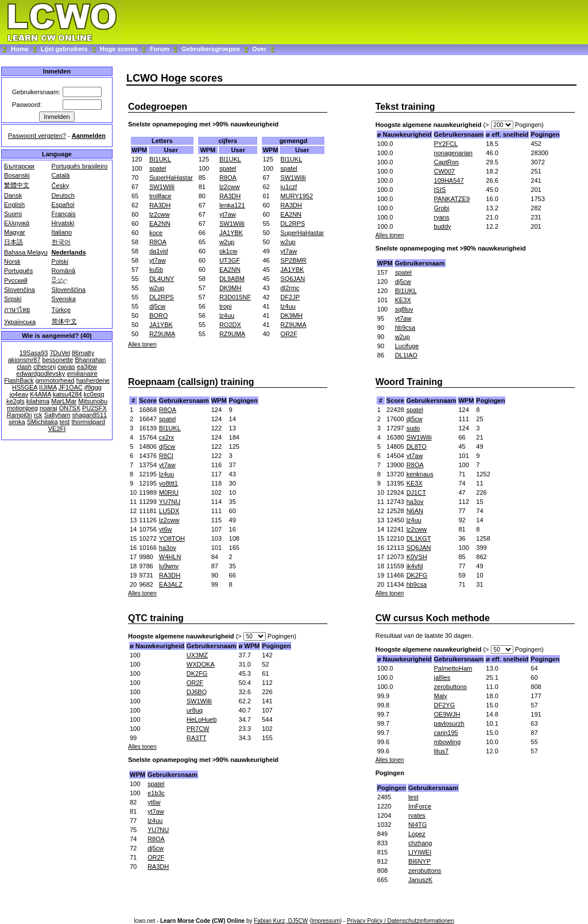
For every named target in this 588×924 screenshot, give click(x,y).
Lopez (417, 834)
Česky (61, 186)
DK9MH (231, 288)
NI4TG (417, 825)
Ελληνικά (17, 223)
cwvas (66, 367)
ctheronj (45, 367)
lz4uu (227, 315)
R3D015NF (235, 297)
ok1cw (228, 251)
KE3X (403, 300)
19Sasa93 (34, 353)
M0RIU (169, 492)
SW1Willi (162, 187)
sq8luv (404, 309)
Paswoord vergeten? (37, 136)
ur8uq (195, 710)
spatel (158, 168)
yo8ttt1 (169, 483)
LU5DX (169, 511)
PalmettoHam (453, 668)
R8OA (158, 242)
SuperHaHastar (171, 178)
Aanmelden (89, 136)
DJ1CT (416, 492)
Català (61, 175)
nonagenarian (453, 153)
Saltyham (57, 415)
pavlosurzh (449, 723)
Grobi (442, 208)
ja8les (442, 677)
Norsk (12, 261)
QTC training (156, 618)
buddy (443, 226)
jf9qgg (93, 387)
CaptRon (446, 162)
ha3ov (168, 548)
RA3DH (160, 205)
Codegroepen (158, 107)
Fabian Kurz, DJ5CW (281, 921)
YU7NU (170, 502)
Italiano (62, 232)
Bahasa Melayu (26, 252)
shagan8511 (90, 415)
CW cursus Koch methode (433, 618)
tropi (225, 306)
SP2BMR (293, 260)
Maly (441, 696)
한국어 (61, 242)
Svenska (64, 299)
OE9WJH (447, 714)
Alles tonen (142, 344)
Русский (16, 280)
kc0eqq (94, 394)
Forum (160, 49)
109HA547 (449, 180)
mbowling (447, 742)
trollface (160, 196)
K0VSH (417, 557)
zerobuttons (450, 687)
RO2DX (230, 325)
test (65, 422)
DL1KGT (419, 538)
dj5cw (157, 306)
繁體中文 (17, 185)
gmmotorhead (55, 380)
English (14, 205)
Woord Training (409, 382)
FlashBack (19, 380)
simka (17, 422)
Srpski (13, 299)
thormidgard (88, 422)
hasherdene (93, 380)
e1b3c (156, 793)
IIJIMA (48, 387)
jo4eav (19, 394)
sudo (413, 428)
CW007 (445, 171)
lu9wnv (169, 566)
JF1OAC (71, 387)
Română (64, 271)
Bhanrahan (90, 360)
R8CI (166, 456)
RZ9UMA (162, 334)
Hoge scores (119, 49)
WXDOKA (201, 664)
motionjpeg (22, 408)
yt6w (166, 529)
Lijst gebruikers (64, 49)
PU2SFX (94, 408)
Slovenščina (69, 290)
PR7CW (198, 729)
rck (38, 415)
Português (18, 271)
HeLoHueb (202, 719)
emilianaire (82, 374)
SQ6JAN (293, 279)
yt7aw (158, 260)
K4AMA (40, 394)
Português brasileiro (80, 166)
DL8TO (417, 446)
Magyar (15, 232)
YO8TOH (172, 538)
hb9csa (405, 328)
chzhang (420, 843)
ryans (442, 217)
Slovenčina (20, 290)
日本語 (13, 242)
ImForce (420, 806)
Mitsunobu (93, 401)
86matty (83, 353)
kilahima (38, 401)
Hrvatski (63, 223)
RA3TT (197, 738)
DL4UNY (162, 279)
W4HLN (170, 557)
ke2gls (16, 401)
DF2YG (445, 705)
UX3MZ (197, 655)
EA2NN (160, 224)
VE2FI (57, 429)
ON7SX (70, 408)
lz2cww (159, 214)
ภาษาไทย (17, 310)
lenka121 (232, 205)
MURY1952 (297, 196)
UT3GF (230, 260)
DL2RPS (162, 297)
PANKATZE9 (452, 199)
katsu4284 (67, 394)
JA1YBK (161, 325)
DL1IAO (406, 355)
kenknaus (420, 474)
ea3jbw (87, 367)
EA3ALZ (171, 584)
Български (19, 166)
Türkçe (61, 310)
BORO (158, 315)
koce (156, 233)
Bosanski (17, 175)
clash (24, 367)
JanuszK (420, 880)
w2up (157, 288)
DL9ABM (232, 279)
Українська (20, 322)
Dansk (13, 195)
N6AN (415, 511)
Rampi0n (20, 415)
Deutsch (63, 195)
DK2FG (417, 575)
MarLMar (64, 401)
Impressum (325, 921)
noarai (49, 408)
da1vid (158, 251)
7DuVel (59, 353)
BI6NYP (419, 861)
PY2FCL (446, 144)
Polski (60, 261)
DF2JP (290, 297)
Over (259, 49)
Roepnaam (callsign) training (191, 382)
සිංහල (60, 280)
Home (20, 49)
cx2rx (167, 437)
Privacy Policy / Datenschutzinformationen (401, 921)
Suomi (13, 214)
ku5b (156, 269)
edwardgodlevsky (40, 374)
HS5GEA (25, 387)
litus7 (442, 751)
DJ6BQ (197, 692)
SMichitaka (42, 422)
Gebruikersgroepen (210, 49)
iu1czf (289, 187)
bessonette (58, 360)
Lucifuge (407, 346)
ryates (417, 815)
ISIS (440, 190)
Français (64, 214)
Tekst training (405, 107)
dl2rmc (290, 288)
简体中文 (64, 321)
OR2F (289, 334)
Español (63, 205)
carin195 (446, 733)
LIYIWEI (420, 852)
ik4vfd (415, 566)
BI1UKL (160, 159)
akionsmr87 (24, 360)
